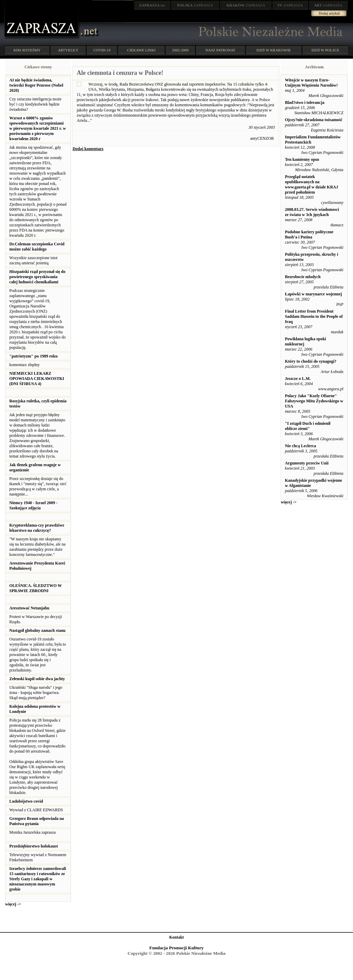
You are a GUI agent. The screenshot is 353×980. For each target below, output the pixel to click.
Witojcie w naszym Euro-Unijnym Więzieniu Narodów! (311, 83)
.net (152, 5)
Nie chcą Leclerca (300, 446)
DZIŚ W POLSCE (325, 50)
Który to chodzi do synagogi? (310, 361)
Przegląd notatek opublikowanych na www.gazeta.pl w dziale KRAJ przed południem (311, 184)
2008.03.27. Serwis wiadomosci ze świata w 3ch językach (312, 212)
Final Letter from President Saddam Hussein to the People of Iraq (314, 316)
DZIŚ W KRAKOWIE (274, 50)
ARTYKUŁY (68, 50)
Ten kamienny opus (302, 159)
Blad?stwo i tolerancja (305, 102)
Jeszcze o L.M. (298, 379)
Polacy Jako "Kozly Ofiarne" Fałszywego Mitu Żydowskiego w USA (314, 401)
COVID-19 (102, 50)
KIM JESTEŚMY (27, 50)
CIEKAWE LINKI (142, 50)
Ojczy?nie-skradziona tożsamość (314, 120)
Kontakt (177, 937)
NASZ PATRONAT (220, 50)
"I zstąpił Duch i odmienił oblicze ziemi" (307, 426)
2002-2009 (180, 50)
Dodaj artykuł (329, 13)
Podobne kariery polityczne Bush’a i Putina (309, 234)
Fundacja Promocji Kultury (176, 948)
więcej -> (13, 904)
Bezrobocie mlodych (302, 277)
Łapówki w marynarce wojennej (313, 294)
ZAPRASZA (195, 5)
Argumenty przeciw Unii (307, 463)
